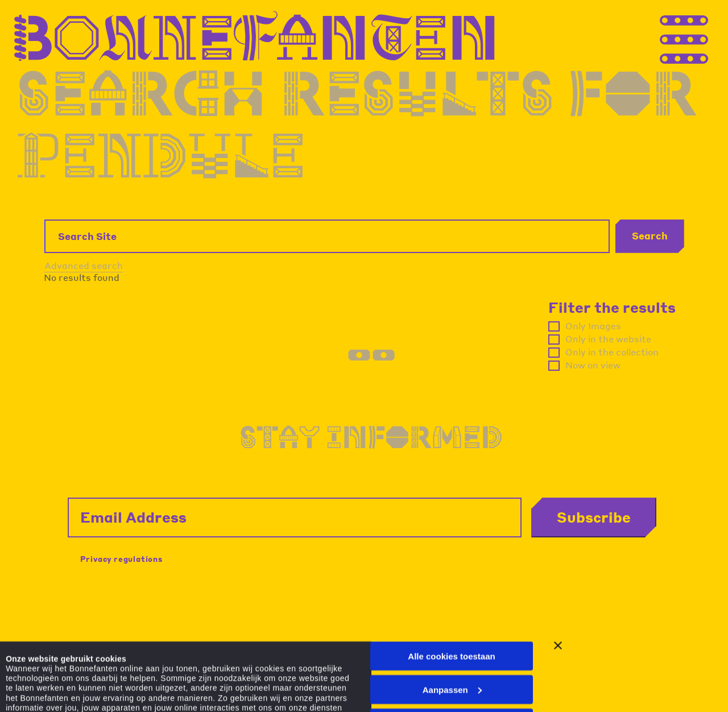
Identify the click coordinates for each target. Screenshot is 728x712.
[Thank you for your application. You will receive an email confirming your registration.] (705, 36)
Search (650, 235)
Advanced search (84, 265)
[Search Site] (327, 236)
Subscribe (594, 517)
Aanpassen (452, 608)
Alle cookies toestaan (451, 575)
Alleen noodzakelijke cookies (452, 642)
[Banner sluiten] (558, 565)
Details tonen (33, 682)
